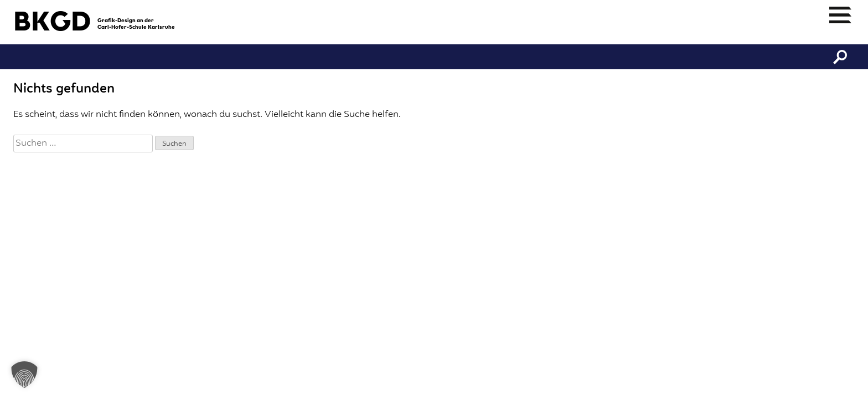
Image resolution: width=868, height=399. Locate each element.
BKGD (52, 23)
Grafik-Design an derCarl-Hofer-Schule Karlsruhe (136, 24)
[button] (24, 375)
